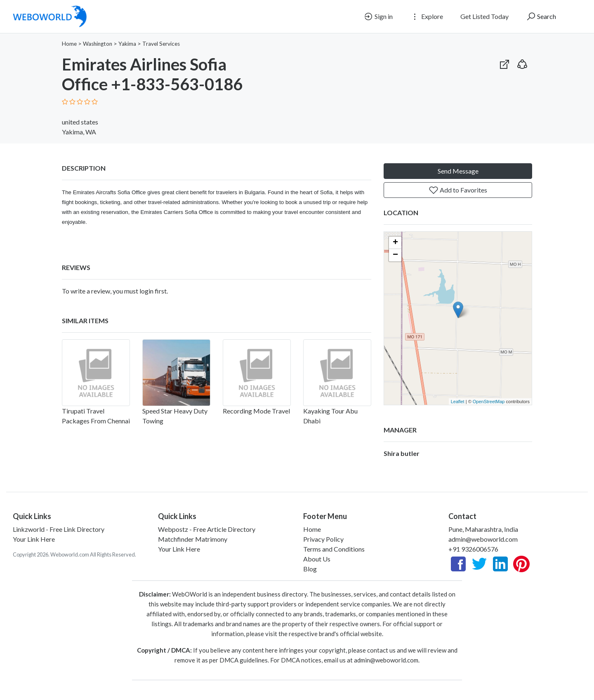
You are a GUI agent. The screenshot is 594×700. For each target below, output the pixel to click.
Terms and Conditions (334, 549)
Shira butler (402, 453)
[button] (522, 62)
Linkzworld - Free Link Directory (59, 529)
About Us (317, 559)
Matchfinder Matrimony (193, 539)
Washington (98, 44)
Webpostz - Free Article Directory (207, 529)
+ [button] (395, 243)
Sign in (378, 16)
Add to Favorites (458, 190)
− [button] (395, 255)
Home (69, 44)
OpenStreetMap (489, 402)
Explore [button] (427, 16)
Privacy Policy (323, 539)
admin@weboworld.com (483, 539)
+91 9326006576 (473, 549)
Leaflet (458, 402)
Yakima (127, 44)
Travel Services (161, 44)
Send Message (458, 171)
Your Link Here (34, 539)
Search (541, 16)
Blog (310, 569)
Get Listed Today (484, 16)
